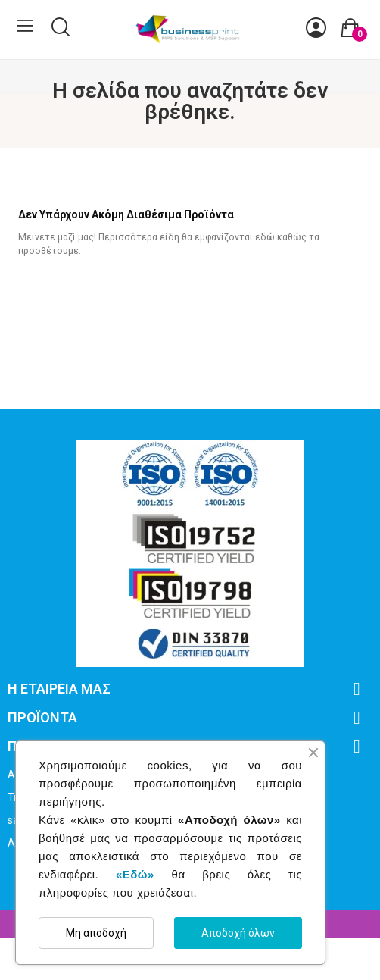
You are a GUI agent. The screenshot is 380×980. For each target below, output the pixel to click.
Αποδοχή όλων (238, 933)
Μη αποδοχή (96, 933)
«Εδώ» (135, 874)
